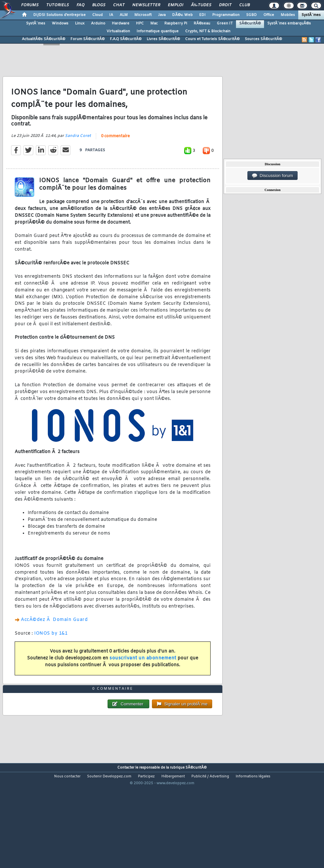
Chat (119, 5)
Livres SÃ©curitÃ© (163, 39)
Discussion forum (272, 176)
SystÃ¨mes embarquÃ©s (289, 23)
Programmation (226, 15)
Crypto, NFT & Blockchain (208, 31)
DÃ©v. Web (182, 15)
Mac (154, 23)
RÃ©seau (202, 23)
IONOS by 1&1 (51, 647)
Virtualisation (118, 31)
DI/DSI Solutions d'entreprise (59, 15)
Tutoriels (58, 5)
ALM (124, 15)
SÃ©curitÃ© (250, 23)
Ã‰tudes (201, 5)
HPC (140, 23)
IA (111, 15)
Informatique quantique (158, 31)
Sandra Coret (78, 150)
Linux (80, 23)
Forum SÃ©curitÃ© (88, 39)
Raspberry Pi (176, 23)
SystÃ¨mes (311, 15)
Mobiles (288, 15)
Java (162, 15)
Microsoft (143, 15)
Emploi (176, 5)
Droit (225, 5)
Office (269, 15)
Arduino (98, 23)
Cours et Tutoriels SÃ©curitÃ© (212, 39)
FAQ (81, 5)
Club (244, 5)
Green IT (225, 23)
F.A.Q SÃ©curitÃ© (126, 39)
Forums (30, 5)
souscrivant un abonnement (143, 672)
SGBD (251, 15)
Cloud (97, 15)
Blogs (99, 5)
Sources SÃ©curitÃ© (263, 39)
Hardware (121, 23)
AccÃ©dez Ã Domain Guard (54, 634)
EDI (202, 15)
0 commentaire (115, 150)
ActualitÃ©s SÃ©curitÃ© (44, 39)
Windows (60, 23)
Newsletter (146, 5)
